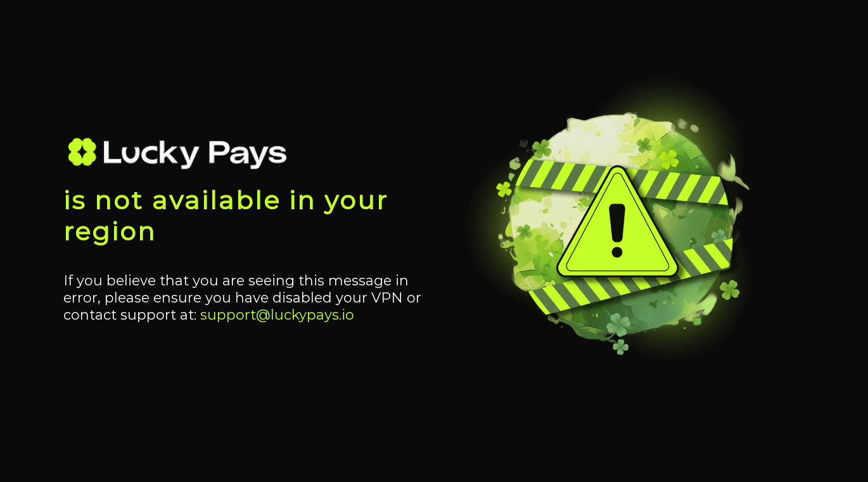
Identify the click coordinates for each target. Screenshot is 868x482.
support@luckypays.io (277, 315)
